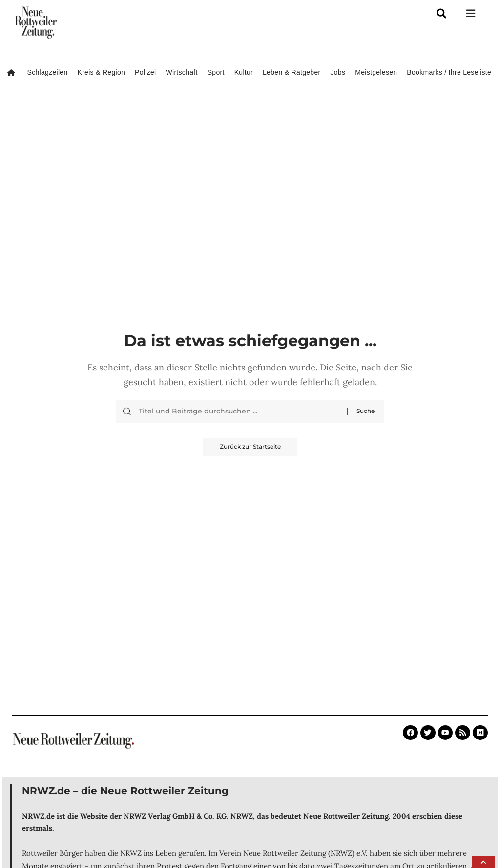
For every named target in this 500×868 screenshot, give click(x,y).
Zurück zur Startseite (250, 447)
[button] (483, 862)
